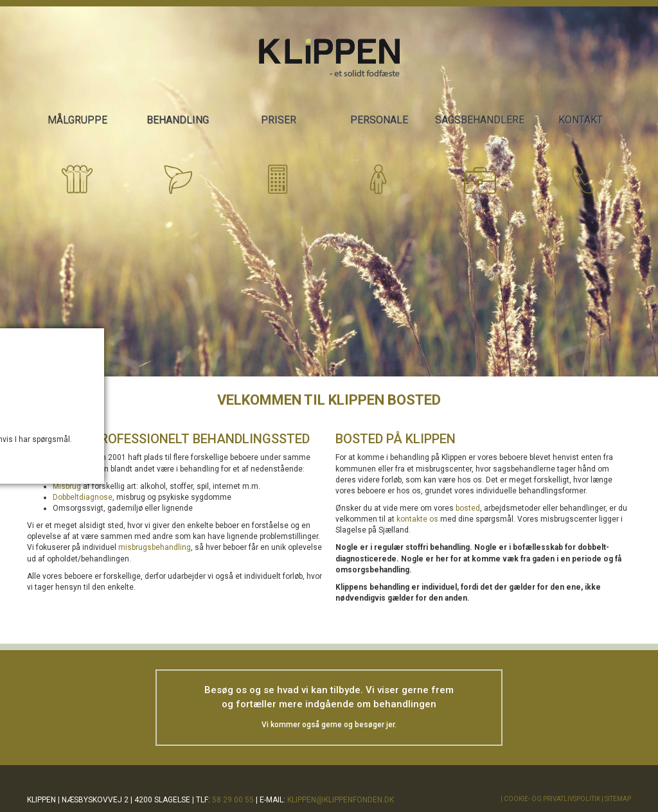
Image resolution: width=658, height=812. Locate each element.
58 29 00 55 (233, 800)
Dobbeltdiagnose (83, 497)
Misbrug (67, 486)
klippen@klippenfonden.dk (341, 800)
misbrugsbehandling (155, 547)
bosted (468, 508)
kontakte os (417, 519)
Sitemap (618, 799)
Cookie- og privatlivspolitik (552, 799)
